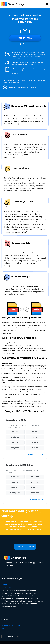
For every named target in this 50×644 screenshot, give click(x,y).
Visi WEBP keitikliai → (36, 500)
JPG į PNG (35, 432)
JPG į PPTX (15, 448)
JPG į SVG (15, 442)
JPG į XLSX (35, 442)
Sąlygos (5, 585)
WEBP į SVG (35, 493)
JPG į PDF (15, 432)
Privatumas (6, 587)
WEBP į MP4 (15, 487)
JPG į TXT (35, 437)
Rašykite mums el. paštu (11, 626)
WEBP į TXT (35, 487)
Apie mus (5, 628)
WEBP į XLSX (15, 493)
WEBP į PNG (35, 477)
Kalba (10, 636)
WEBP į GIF (35, 482)
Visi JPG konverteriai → (36, 455)
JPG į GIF (35, 448)
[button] (5, 87)
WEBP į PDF (15, 482)
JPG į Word (15, 437)
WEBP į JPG (15, 477)
